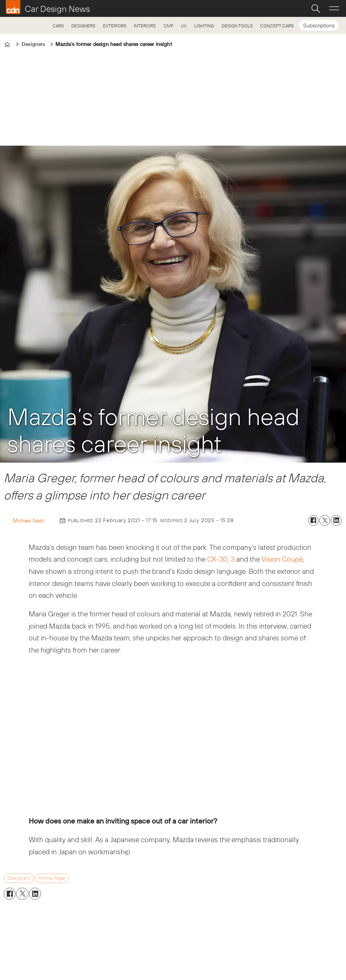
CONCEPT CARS (277, 26)
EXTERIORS (115, 26)
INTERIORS (145, 26)
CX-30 (217, 559)
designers (19, 878)
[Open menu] (334, 8)
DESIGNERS (83, 26)
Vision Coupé (282, 559)
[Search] (316, 8)
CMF (168, 26)
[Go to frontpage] (48, 7)
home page (52, 878)
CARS (58, 26)
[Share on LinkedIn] (336, 520)
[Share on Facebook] (314, 520)
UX (184, 26)
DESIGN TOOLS (237, 26)
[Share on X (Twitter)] (325, 520)
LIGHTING (204, 26)
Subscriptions (319, 25)
